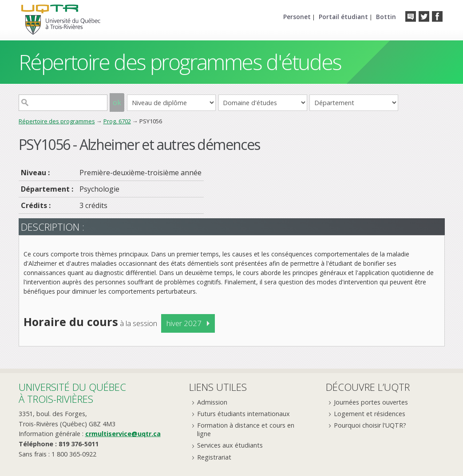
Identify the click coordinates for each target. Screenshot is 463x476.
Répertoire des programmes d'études (180, 62)
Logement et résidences (370, 414)
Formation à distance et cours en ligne (246, 429)
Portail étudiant (343, 17)
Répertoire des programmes (57, 121)
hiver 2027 (184, 323)
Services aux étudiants (230, 445)
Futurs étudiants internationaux (243, 414)
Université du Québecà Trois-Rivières (72, 393)
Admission (212, 402)
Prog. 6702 (117, 121)
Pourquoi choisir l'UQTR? (370, 425)
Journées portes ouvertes (371, 402)
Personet (297, 17)
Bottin (386, 17)
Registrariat (214, 457)
